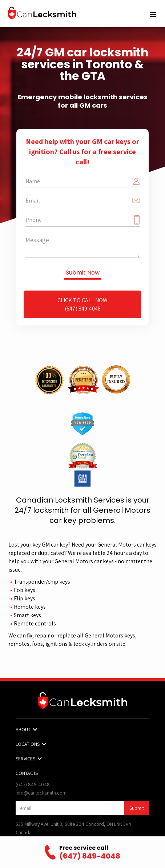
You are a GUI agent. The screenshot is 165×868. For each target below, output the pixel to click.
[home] (42, 13)
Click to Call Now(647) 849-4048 (82, 304)
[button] (153, 15)
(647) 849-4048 (33, 784)
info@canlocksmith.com (41, 793)
